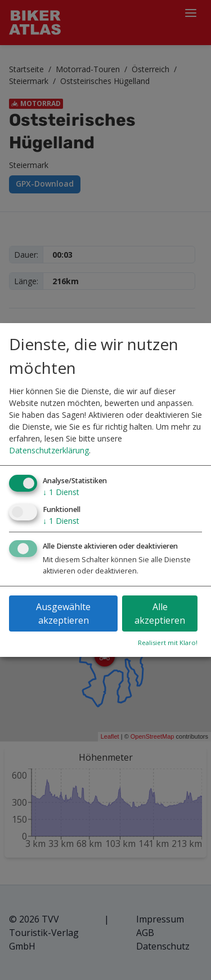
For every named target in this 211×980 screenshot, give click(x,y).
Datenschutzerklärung (49, 450)
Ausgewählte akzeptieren (63, 613)
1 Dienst (61, 492)
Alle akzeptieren (160, 613)
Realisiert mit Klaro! (168, 643)
